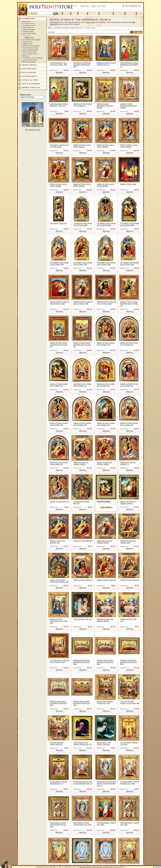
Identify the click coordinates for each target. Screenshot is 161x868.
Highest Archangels (29, 30)
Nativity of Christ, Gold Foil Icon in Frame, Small (60, 303)
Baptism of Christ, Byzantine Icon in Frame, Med (59, 621)
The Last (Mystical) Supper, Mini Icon (57, 743)
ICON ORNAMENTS (29, 76)
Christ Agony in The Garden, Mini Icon (104, 743)
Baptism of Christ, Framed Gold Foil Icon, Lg (106, 64)
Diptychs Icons (27, 42)
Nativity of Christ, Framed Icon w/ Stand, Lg (83, 105)
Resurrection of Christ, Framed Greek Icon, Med (82, 824)
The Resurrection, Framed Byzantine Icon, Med (130, 783)
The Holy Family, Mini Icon (83, 619)
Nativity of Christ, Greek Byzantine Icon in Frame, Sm (129, 304)
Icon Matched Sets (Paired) (32, 40)
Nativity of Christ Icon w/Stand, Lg (128, 463)
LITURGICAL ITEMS (30, 80)
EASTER (66, 13)
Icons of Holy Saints (29, 34)
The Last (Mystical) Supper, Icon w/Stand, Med (130, 702)
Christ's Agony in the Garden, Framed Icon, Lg (82, 743)
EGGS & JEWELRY (29, 72)
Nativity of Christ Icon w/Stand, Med (58, 542)
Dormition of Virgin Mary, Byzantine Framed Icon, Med (82, 65)
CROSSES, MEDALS (29, 65)
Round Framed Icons (30, 52)
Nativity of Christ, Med (128, 184)
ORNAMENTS (119, 13)
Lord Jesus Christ (28, 23)
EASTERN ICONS (28, 19)
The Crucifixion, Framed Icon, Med (129, 743)
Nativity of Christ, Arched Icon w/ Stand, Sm (106, 344)
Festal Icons (27, 36)
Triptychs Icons (28, 44)
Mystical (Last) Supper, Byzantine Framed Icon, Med (82, 662)
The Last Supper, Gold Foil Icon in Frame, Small (60, 661)
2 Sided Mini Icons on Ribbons (33, 58)
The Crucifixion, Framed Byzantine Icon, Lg (59, 783)
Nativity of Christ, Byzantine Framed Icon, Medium (105, 106)
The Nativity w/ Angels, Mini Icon (82, 503)
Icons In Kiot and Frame (31, 48)
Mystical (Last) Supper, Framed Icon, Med (105, 702)
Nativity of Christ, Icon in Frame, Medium (82, 146)
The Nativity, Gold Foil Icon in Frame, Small (60, 146)
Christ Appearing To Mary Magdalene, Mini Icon (59, 105)
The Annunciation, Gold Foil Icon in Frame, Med (58, 64)
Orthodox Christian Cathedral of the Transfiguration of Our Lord (100, 867)
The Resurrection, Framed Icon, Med (106, 824)
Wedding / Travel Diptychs (31, 46)
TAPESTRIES (93, 13)
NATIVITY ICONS (104, 502)
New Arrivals (27, 21)
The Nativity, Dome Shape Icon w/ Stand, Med (83, 224)
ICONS (74, 13)
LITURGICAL (130, 13)
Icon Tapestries (29, 69)
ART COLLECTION (29, 62)
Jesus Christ (90, 22)
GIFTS (139, 13)
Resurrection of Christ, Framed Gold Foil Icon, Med (58, 825)
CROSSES (82, 13)
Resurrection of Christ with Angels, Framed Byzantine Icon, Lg (106, 784)
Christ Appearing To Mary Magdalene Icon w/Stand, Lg (129, 65)
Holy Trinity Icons (28, 27)
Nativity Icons (29, 38)
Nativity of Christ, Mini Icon (60, 502)
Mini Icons (26, 56)
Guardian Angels (28, 32)
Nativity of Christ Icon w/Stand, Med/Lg (81, 463)
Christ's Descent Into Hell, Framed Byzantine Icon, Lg (83, 783)
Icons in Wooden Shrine (31, 50)
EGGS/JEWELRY (106, 13)
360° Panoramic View (33, 130)
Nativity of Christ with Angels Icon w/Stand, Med (59, 581)
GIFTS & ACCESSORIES (31, 84)
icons (56, 22)
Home (50, 28)
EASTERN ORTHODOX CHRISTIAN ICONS (69, 28)
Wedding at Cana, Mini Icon (128, 620)
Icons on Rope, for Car (30, 54)
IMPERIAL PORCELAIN (31, 88)
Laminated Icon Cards (30, 60)
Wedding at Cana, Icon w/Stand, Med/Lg (105, 620)
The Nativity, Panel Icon (58, 223)
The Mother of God (29, 25)
